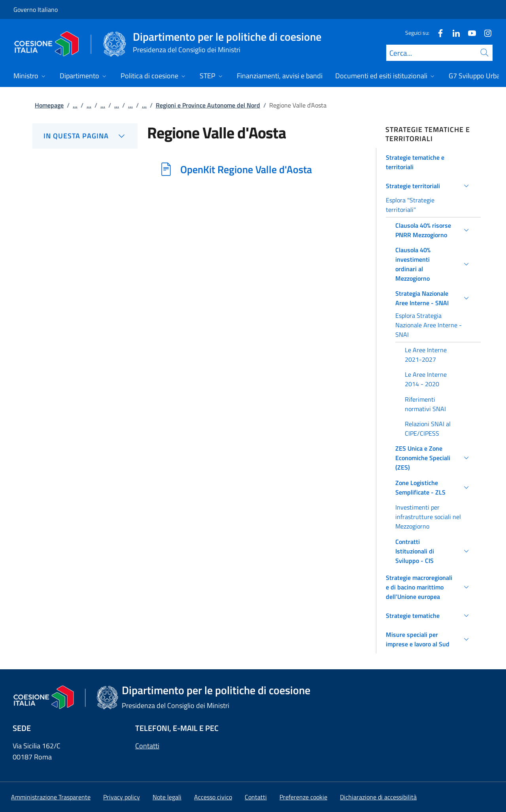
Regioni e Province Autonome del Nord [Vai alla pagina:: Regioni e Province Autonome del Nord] (208, 105)
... (75, 105)
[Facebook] (437, 33)
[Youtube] (469, 33)
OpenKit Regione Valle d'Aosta (246, 169)
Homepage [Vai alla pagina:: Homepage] (49, 105)
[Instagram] (485, 33)
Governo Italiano (36, 9)
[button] (429, 162)
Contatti (147, 746)
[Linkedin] (453, 33)
